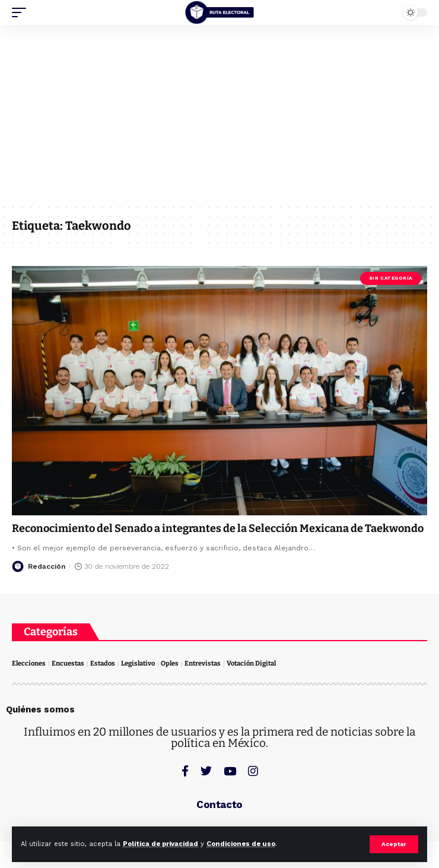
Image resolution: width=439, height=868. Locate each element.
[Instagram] (253, 771)
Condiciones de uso (241, 844)
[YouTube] (230, 771)
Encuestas (68, 663)
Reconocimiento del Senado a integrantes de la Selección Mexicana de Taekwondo (218, 528)
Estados (103, 663)
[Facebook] (185, 771)
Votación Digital (251, 663)
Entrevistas (203, 663)
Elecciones (29, 663)
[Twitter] (206, 771)
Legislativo (138, 663)
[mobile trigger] (22, 12)
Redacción (47, 566)
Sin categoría (391, 278)
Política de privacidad (160, 844)
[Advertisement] (220, 114)
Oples (170, 663)
